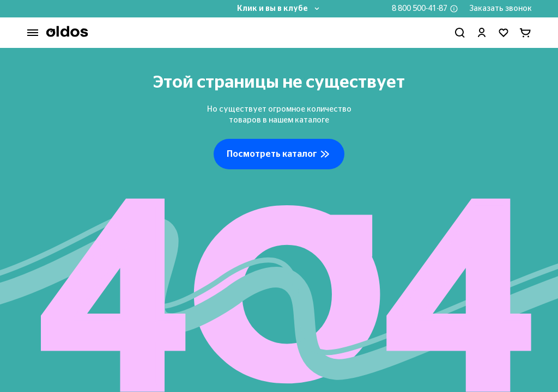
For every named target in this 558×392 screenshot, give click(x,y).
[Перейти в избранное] (504, 33)
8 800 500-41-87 (420, 9)
